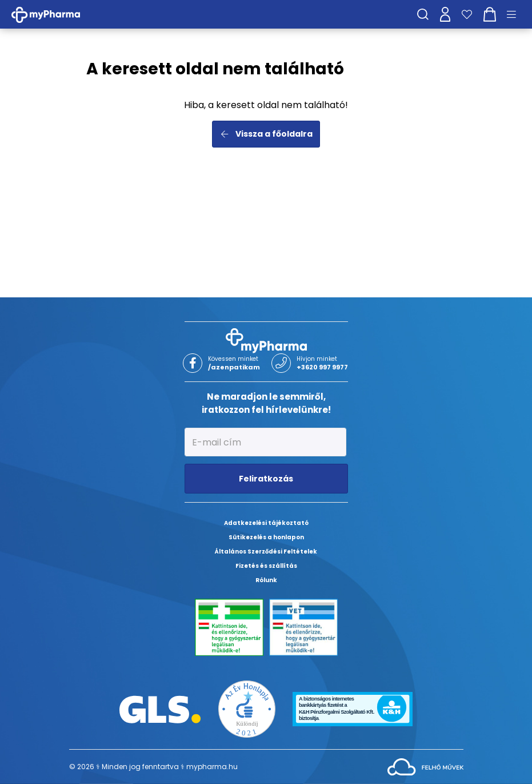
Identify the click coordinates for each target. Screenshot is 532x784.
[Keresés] (423, 14)
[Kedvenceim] (467, 14)
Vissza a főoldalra (266, 134)
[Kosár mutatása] (490, 14)
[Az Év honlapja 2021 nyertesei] (247, 708)
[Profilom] (445, 14)
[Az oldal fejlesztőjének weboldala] (425, 766)
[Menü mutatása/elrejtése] (515, 14)
